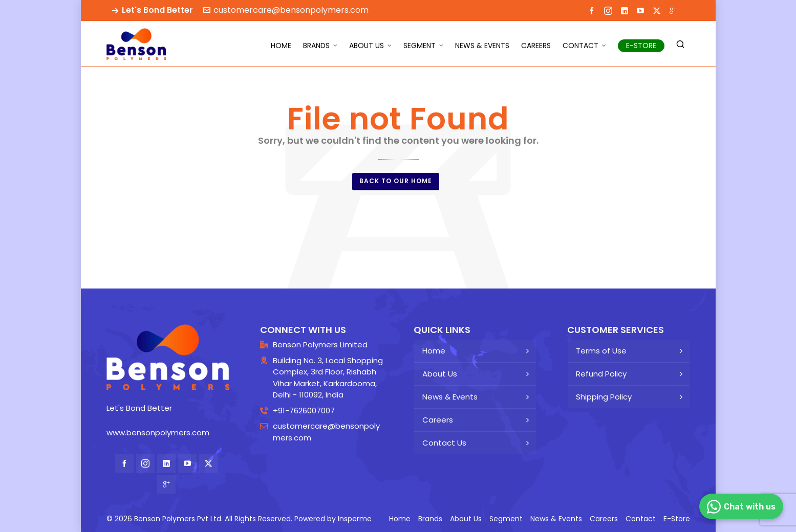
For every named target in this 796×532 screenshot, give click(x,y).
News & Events (450, 397)
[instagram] (610, 10)
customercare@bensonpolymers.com (286, 10)
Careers (438, 420)
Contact (641, 519)
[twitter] (658, 10)
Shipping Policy (604, 397)
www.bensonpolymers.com (158, 433)
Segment (506, 519)
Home (434, 351)
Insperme (355, 519)
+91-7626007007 (304, 411)
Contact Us (444, 443)
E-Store (677, 519)
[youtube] (642, 10)
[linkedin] (626, 10)
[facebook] (593, 10)
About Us (440, 374)
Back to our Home (396, 181)
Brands (430, 519)
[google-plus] (675, 10)
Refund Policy (601, 374)
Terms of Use (601, 351)
